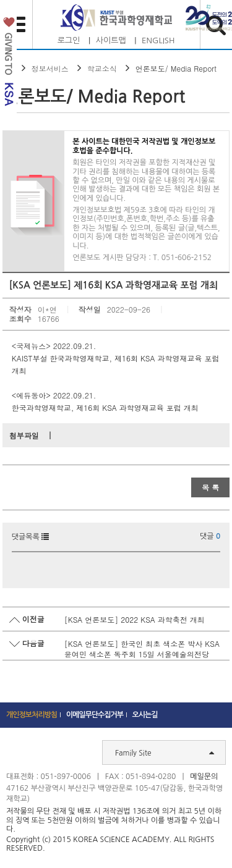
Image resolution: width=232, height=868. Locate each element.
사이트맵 (111, 40)
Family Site (165, 752)
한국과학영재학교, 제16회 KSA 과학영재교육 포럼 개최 (105, 407)
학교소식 (102, 68)
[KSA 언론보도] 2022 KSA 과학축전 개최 (135, 619)
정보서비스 (50, 68)
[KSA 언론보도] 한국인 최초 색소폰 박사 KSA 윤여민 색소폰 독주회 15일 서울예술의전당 (142, 649)
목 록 (210, 487)
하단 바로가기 (0, 0)
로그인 (69, 40)
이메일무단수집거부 (95, 715)
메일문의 (204, 777)
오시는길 (145, 715)
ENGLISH (158, 40)
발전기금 (8, 64)
